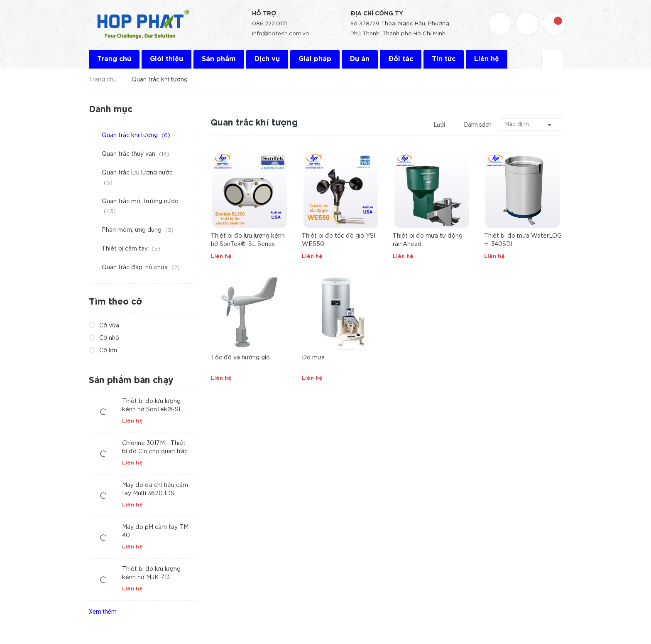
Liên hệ (487, 59)
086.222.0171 (269, 24)
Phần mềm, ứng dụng (138, 230)
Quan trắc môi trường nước (140, 206)
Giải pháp (315, 59)
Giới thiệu (166, 59)
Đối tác (401, 59)
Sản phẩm (219, 59)
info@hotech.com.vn (280, 34)
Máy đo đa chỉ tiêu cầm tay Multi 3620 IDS (155, 489)
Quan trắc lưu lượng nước (137, 178)
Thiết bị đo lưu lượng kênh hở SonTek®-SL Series (248, 240)
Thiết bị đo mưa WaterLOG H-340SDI (523, 240)
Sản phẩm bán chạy (131, 381)
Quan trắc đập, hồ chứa (141, 268)
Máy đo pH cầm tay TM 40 (155, 531)
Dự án (360, 59)
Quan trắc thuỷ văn (136, 154)
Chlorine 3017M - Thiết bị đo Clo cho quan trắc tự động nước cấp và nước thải (155, 448)
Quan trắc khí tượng (136, 135)
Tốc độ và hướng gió (240, 358)
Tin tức (444, 59)
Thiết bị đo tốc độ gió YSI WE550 (339, 240)
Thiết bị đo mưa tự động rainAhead (428, 240)
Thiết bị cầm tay (131, 249)
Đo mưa (313, 358)
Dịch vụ (267, 59)
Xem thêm (103, 612)
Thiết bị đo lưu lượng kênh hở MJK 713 (151, 573)
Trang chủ (114, 59)
